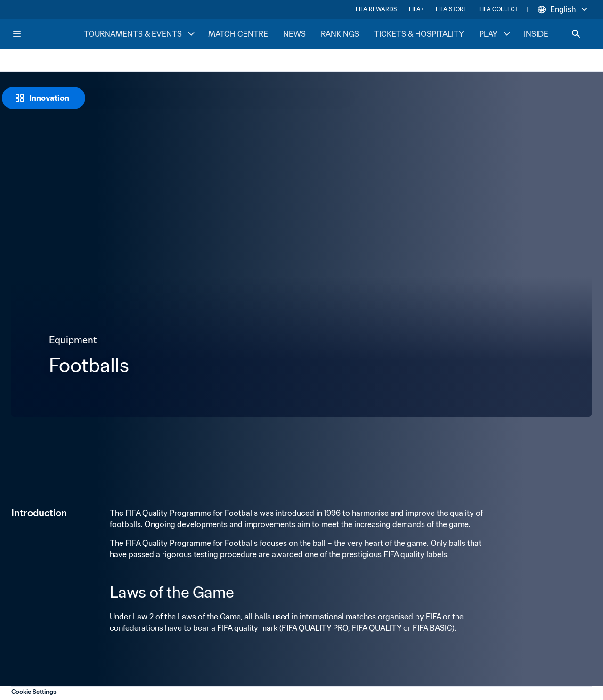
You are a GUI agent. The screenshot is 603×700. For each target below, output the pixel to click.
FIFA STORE (451, 9)
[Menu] (17, 34)
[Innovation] (44, 98)
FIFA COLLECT (499, 9)
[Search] (576, 34)
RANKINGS (340, 34)
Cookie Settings (34, 692)
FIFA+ (416, 9)
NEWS (294, 34)
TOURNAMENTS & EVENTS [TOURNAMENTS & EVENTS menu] (140, 34)
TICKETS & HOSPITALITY (419, 34)
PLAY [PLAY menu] (496, 34)
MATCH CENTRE (238, 34)
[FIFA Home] (48, 34)
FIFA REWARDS (376, 9)
